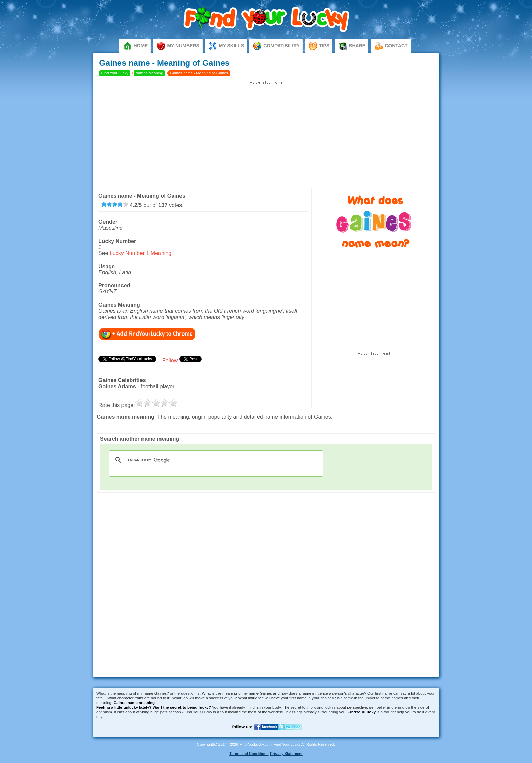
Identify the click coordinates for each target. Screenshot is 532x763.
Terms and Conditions (249, 754)
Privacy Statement (286, 754)
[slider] (115, 204)
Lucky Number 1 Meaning (140, 253)
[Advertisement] (266, 132)
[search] (215, 460)
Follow (170, 360)
